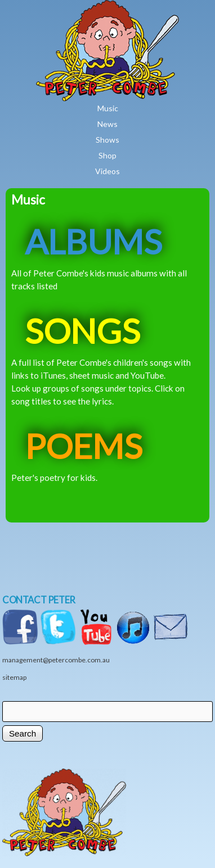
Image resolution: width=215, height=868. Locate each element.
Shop (107, 155)
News (107, 124)
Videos (107, 171)
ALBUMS (93, 241)
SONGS (82, 331)
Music (108, 108)
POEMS (84, 446)
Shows (107, 140)
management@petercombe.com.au (56, 660)
